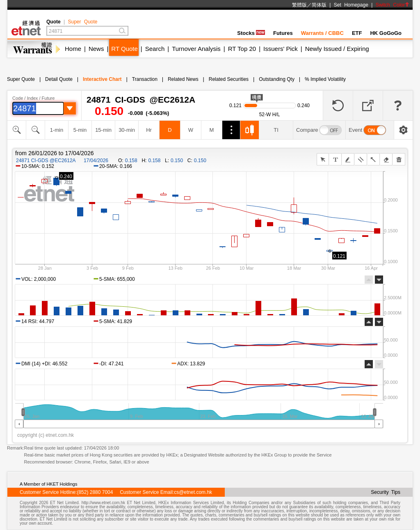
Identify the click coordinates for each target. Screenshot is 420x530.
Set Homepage (351, 5)
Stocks (251, 33)
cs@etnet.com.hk (193, 492)
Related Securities (229, 79)
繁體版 (299, 5)
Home (73, 49)
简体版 (319, 5)
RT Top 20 (242, 49)
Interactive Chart (102, 79)
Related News (183, 79)
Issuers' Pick (281, 49)
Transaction (145, 79)
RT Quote (124, 49)
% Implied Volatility (325, 79)
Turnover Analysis (196, 49)
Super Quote (82, 22)
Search (155, 49)
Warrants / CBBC (322, 33)
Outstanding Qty (277, 79)
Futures (283, 33)
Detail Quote (59, 79)
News (96, 49)
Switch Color (393, 5)
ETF (357, 33)
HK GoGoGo (386, 33)
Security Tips (386, 492)
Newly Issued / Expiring (337, 49)
